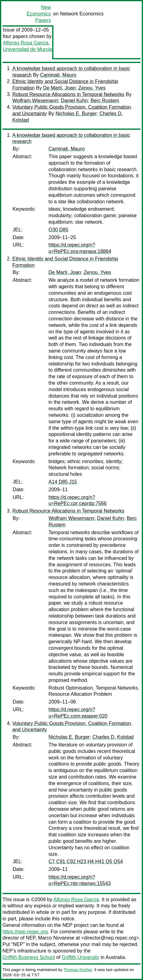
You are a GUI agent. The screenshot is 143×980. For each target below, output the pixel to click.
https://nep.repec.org (25, 932)
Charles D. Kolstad (113, 737)
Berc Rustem (105, 101)
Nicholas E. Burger (76, 114)
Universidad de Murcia (27, 49)
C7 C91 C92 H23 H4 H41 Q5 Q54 (86, 862)
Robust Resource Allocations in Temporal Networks (68, 94)
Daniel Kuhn (74, 101)
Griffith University (81, 957)
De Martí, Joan (59, 88)
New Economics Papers (39, 14)
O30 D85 (58, 230)
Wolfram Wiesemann (35, 101)
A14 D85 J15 (63, 482)
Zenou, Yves (92, 88)
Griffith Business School (29, 957)
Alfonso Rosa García (26, 43)
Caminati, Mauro (58, 75)
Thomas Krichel (78, 970)
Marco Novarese (56, 938)
